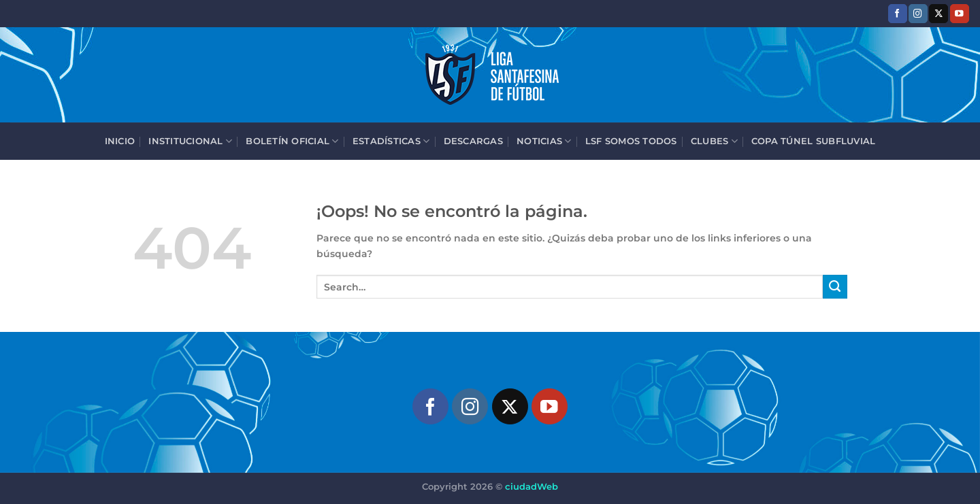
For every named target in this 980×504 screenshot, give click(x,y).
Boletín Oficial (292, 141)
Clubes (714, 141)
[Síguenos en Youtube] (960, 13)
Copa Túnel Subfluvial (813, 141)
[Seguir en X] (938, 13)
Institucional (190, 141)
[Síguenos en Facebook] (898, 13)
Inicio (120, 141)
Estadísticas (391, 141)
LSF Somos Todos (631, 141)
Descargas (473, 141)
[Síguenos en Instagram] (918, 13)
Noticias (544, 141)
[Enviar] (835, 287)
